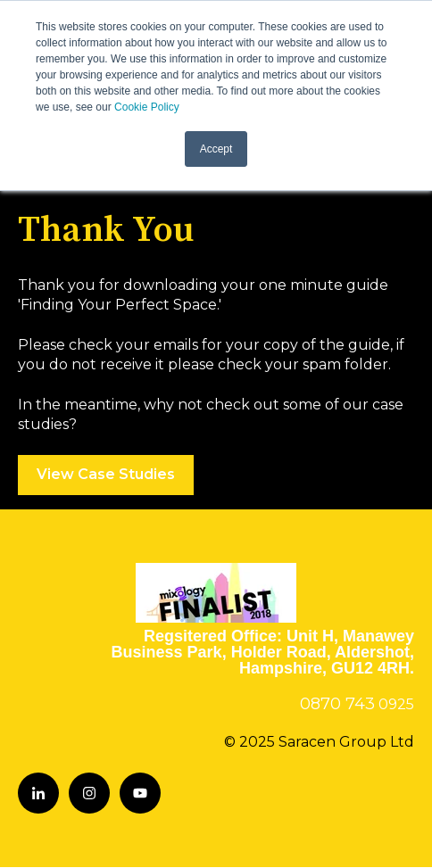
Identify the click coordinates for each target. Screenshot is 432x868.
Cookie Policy (147, 107)
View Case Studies (106, 474)
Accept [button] (216, 149)
